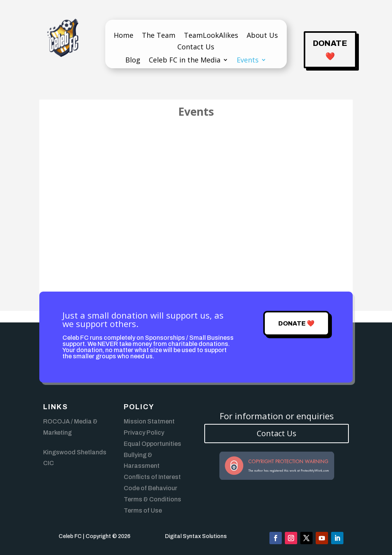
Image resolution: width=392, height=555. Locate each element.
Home (124, 36)
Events (248, 61)
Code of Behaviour (151, 488)
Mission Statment (149, 421)
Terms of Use (143, 510)
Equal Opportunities (152, 444)
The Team (159, 36)
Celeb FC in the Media (185, 61)
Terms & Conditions (152, 499)
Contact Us (196, 48)
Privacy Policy (144, 433)
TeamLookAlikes (211, 36)
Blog (133, 61)
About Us (262, 36)
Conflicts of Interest (152, 477)
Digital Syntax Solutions (196, 536)
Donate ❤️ (330, 50)
